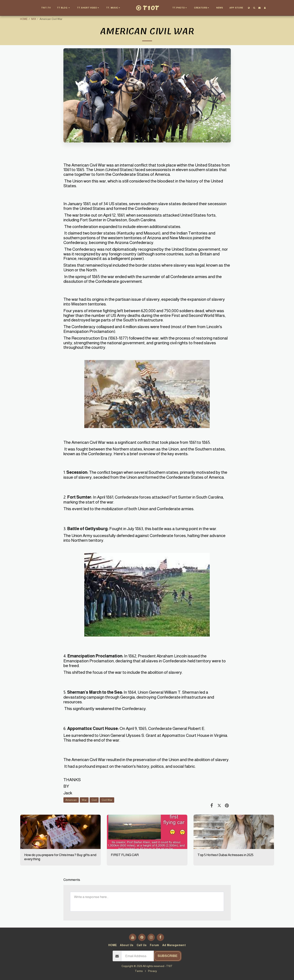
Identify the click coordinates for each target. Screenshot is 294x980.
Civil (94, 800)
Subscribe (167, 956)
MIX (34, 19)
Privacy (153, 971)
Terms (139, 971)
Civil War (107, 800)
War (84, 800)
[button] (64, 8)
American (71, 800)
